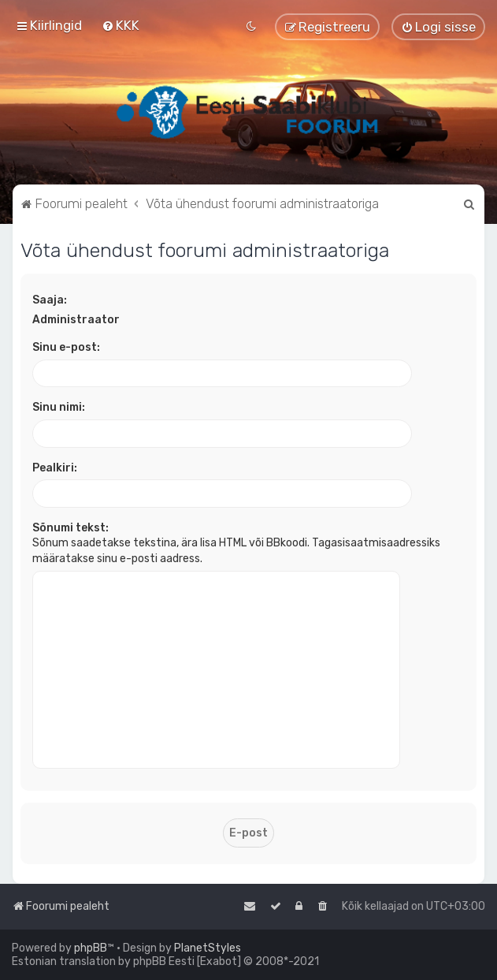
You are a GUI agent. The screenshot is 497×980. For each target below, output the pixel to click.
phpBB (91, 948)
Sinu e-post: (66, 347)
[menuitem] (121, 25)
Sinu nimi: (59, 407)
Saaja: (50, 300)
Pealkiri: (55, 468)
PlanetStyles (208, 948)
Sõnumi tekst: (70, 528)
